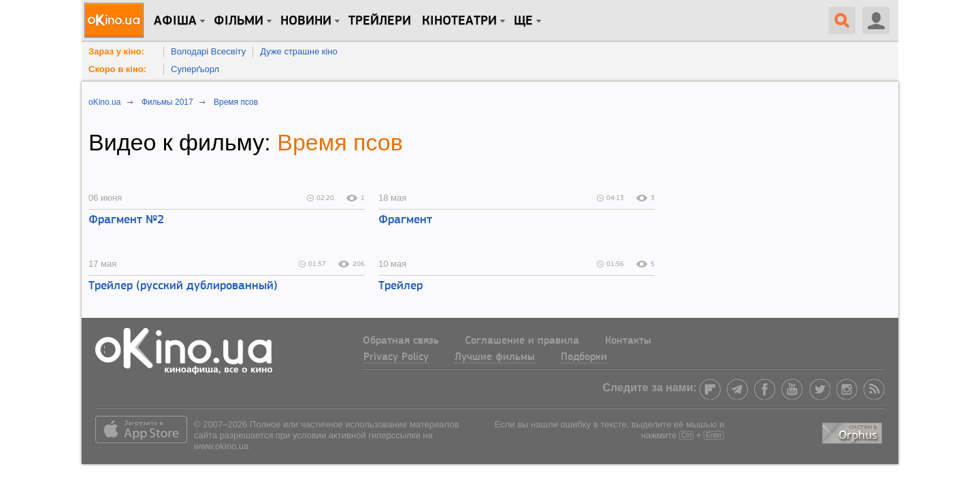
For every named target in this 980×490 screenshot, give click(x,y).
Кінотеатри (459, 21)
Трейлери (380, 21)
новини (306, 21)
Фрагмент (405, 220)
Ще (523, 21)
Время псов (340, 142)
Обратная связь (401, 341)
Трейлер (401, 286)
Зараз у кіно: (116, 51)
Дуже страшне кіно (299, 51)
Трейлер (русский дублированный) (183, 286)
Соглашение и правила (522, 341)
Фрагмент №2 (126, 220)
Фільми (239, 21)
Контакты (628, 341)
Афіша (175, 21)
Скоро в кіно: (117, 69)
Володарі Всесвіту (208, 51)
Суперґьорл (195, 69)
